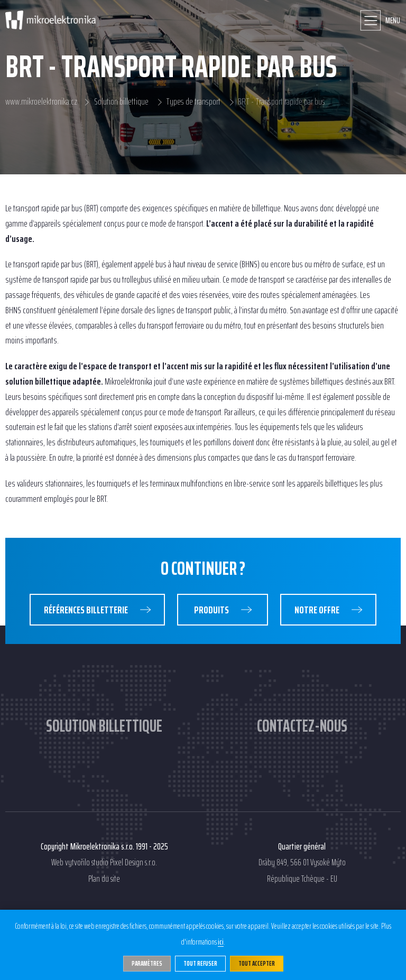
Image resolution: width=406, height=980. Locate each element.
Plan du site (104, 879)
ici (221, 942)
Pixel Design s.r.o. (133, 863)
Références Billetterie (87, 610)
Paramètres (147, 963)
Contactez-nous (302, 726)
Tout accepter (257, 963)
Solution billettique (122, 102)
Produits (212, 610)
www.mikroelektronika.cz (41, 102)
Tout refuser (200, 963)
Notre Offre (318, 610)
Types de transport (193, 102)
